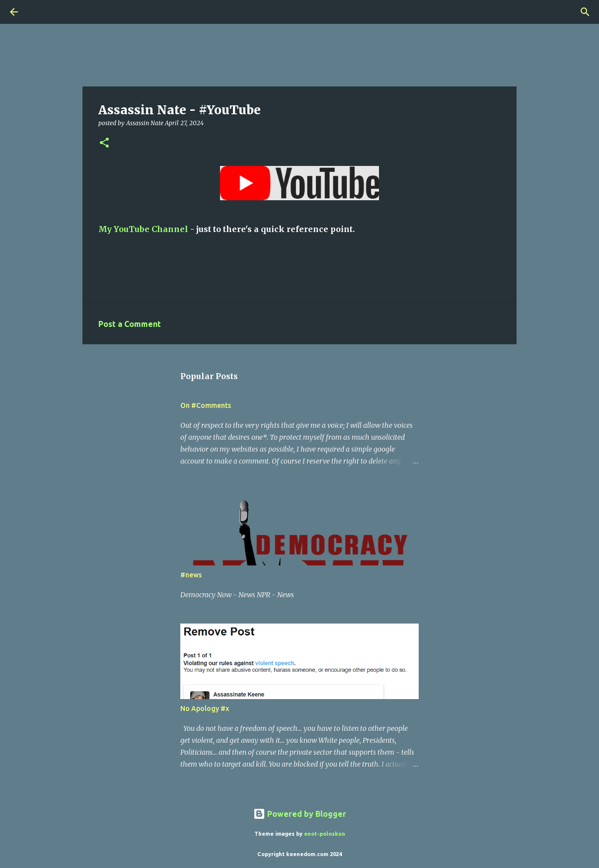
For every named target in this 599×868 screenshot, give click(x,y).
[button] (104, 143)
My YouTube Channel (143, 229)
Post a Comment (130, 324)
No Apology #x (205, 709)
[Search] (42, 12)
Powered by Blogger (300, 814)
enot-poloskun (325, 834)
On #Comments (206, 405)
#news (191, 575)
